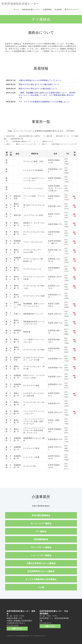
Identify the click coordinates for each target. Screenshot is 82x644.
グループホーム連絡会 (41, 547)
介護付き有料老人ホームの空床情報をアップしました (40, 80)
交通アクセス (17, 629)
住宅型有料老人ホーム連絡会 (41, 571)
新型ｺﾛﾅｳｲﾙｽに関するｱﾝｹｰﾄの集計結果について (38, 89)
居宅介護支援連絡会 (41, 515)
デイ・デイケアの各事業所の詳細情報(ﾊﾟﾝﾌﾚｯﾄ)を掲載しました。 (45, 102)
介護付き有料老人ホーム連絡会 (41, 563)
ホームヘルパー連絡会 (41, 523)
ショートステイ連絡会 (41, 555)
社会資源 (58, 9)
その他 (41, 587)
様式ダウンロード (72, 9)
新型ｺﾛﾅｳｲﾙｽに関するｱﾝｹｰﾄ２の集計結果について (39, 84)
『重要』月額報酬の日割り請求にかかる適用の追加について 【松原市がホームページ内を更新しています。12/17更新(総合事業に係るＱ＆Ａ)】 (47, 95)
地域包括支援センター (31, 9)
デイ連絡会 (41, 531)
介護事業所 (47, 9)
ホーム (16, 9)
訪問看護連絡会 (41, 539)
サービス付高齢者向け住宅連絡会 (41, 579)
